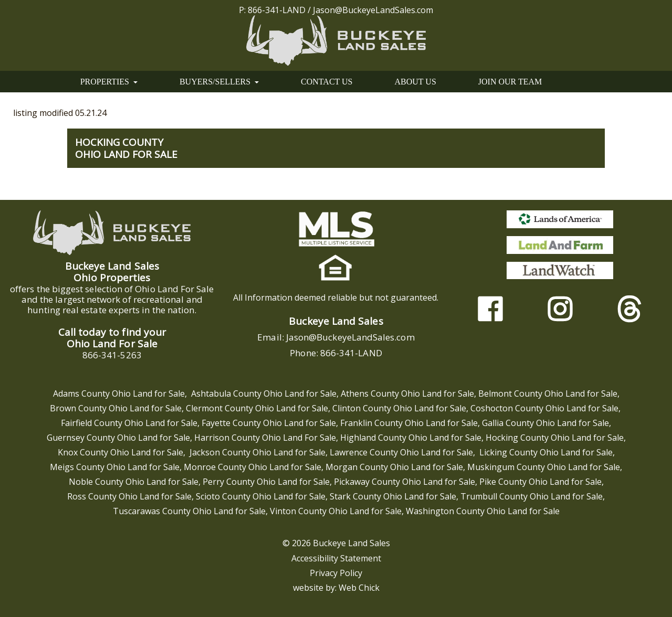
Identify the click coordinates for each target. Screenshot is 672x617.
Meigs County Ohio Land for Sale (115, 467)
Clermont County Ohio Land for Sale (257, 408)
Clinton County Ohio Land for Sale (399, 408)
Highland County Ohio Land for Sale (411, 438)
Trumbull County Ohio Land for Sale (532, 496)
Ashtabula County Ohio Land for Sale (264, 393)
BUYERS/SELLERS (219, 82)
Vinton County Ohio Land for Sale (336, 511)
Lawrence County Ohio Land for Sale (401, 452)
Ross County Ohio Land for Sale (129, 496)
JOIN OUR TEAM (510, 82)
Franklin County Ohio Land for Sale (409, 423)
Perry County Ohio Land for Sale (266, 482)
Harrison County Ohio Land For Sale (265, 438)
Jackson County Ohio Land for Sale (258, 452)
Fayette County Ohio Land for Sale (269, 423)
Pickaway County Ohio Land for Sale (405, 482)
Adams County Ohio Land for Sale (119, 393)
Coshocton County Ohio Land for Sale (544, 408)
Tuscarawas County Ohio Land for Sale (189, 511)
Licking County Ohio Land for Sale (546, 452)
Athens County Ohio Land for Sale (407, 393)
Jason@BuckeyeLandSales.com (373, 10)
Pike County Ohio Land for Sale (540, 482)
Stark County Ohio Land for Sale (393, 496)
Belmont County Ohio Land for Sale (548, 393)
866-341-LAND (277, 10)
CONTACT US (327, 82)
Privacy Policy (336, 573)
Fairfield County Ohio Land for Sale (129, 423)
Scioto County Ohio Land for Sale (261, 496)
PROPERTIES (109, 82)
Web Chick (359, 588)
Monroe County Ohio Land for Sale (253, 467)
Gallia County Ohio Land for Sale (545, 423)
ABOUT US (416, 82)
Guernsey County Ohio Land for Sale (118, 438)
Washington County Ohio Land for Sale (483, 511)
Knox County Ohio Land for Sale (120, 452)
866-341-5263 (112, 355)
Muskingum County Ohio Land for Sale (544, 467)
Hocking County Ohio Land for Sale (555, 438)
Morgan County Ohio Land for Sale (394, 467)
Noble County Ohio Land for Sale (134, 482)
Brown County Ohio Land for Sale (116, 408)
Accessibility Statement (336, 558)
